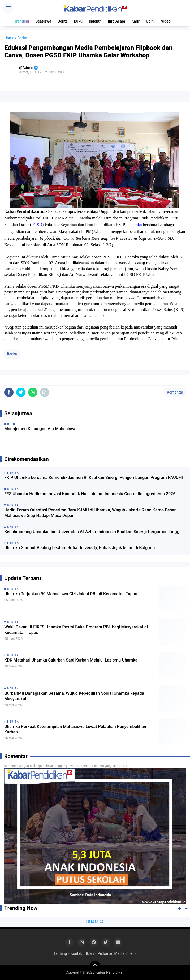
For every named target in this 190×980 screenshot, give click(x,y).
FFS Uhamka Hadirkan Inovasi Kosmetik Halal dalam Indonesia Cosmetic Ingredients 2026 (90, 494)
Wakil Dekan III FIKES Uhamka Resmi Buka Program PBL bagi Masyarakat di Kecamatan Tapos (76, 630)
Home (9, 38)
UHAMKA (95, 922)
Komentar (175, 392)
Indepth (95, 21)
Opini (150, 21)
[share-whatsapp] (33, 392)
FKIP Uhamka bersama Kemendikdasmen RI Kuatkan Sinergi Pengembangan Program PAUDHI (94, 478)
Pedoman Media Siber (116, 953)
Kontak (76, 953)
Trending (21, 21)
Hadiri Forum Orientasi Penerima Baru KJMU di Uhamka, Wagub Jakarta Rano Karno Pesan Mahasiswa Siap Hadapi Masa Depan (90, 513)
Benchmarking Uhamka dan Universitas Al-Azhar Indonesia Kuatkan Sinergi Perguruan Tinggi (92, 532)
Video (166, 21)
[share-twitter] (21, 392)
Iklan (90, 953)
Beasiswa (43, 21)
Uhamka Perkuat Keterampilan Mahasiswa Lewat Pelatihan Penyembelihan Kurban (75, 729)
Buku (78, 21)
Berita (63, 21)
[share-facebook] (9, 392)
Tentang (60, 953)
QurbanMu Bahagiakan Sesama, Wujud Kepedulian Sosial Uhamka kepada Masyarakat (74, 696)
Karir (135, 21)
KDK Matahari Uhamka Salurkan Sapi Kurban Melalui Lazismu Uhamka (71, 660)
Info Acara (117, 21)
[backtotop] (95, 966)
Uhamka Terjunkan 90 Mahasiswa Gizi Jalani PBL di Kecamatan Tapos (71, 594)
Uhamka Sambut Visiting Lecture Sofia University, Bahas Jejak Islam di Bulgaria (79, 548)
